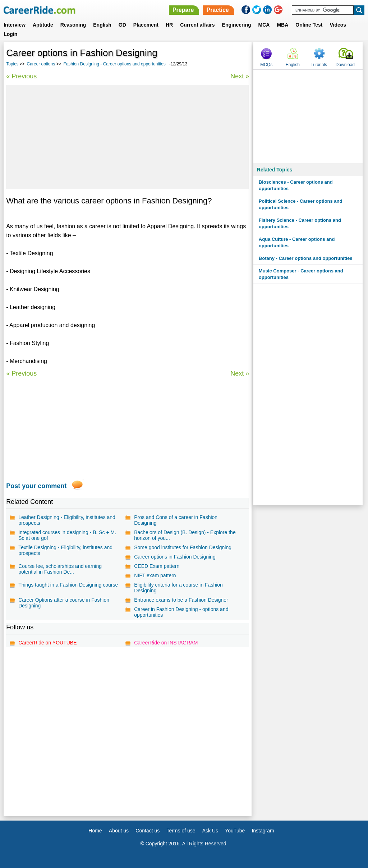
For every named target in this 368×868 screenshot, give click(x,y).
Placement (146, 25)
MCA (264, 25)
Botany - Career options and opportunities (306, 258)
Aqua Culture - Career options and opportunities (297, 242)
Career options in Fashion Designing (175, 557)
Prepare (183, 10)
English (102, 25)
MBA (282, 25)
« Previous (21, 76)
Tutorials (319, 65)
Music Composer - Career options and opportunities (301, 274)
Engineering (237, 25)
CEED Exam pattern (157, 566)
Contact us (148, 831)
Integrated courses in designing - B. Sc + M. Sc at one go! (67, 535)
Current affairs (197, 25)
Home (95, 831)
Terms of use (181, 831)
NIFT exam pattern (155, 575)
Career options (41, 64)
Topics (12, 64)
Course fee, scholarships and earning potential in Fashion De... (60, 569)
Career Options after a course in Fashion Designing (64, 603)
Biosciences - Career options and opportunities (296, 185)
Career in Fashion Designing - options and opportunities (181, 612)
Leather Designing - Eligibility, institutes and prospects (67, 520)
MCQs (266, 65)
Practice (217, 10)
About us (119, 831)
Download (345, 65)
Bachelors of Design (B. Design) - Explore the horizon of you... (185, 535)
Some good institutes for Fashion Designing (183, 547)
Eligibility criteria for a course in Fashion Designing (178, 588)
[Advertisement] (128, 137)
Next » (240, 76)
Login (10, 34)
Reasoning (73, 25)
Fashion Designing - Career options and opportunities (115, 64)
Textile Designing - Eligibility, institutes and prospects (65, 550)
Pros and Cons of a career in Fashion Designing (176, 520)
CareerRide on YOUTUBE (47, 643)
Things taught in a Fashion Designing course (68, 585)
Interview (15, 25)
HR (169, 25)
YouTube (235, 831)
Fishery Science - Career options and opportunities (300, 223)
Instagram (263, 831)
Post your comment (36, 486)
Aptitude (43, 25)
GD (122, 25)
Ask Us (210, 831)
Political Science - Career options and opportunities (301, 204)
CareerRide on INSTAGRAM (166, 643)
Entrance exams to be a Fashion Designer (181, 600)
